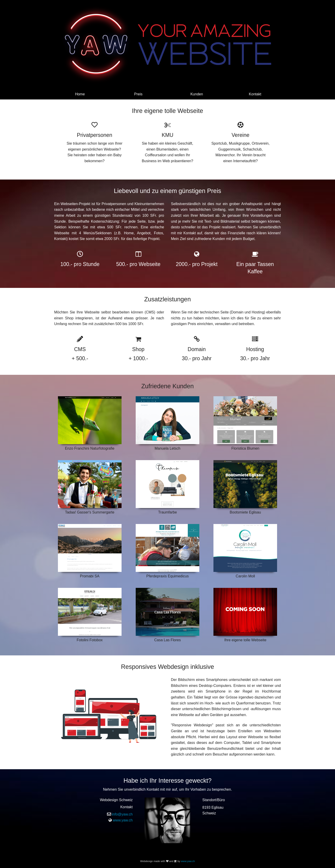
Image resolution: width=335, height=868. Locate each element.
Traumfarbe (167, 512)
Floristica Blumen (245, 448)
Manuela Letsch (167, 448)
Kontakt (255, 94)
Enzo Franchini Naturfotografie (90, 448)
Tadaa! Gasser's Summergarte (90, 512)
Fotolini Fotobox (90, 640)
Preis (138, 94)
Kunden (197, 94)
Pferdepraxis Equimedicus (168, 576)
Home (80, 94)
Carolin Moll (245, 576)
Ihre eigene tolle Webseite (245, 640)
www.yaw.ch (123, 820)
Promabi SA (90, 576)
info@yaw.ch (122, 814)
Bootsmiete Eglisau (245, 512)
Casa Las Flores (167, 640)
